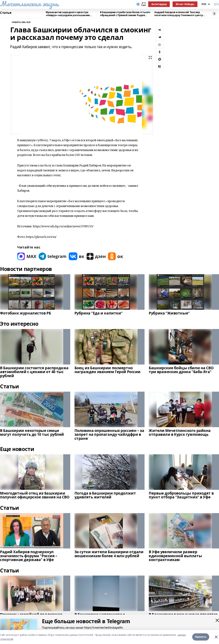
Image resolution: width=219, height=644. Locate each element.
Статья (6, 13)
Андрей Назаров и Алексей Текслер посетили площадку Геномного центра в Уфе (179, 14)
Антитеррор (159, 4)
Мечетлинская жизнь (29, 4)
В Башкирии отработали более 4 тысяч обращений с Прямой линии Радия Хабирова (125, 14)
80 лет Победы (185, 4)
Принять (201, 637)
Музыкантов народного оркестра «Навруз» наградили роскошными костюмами (68, 14)
